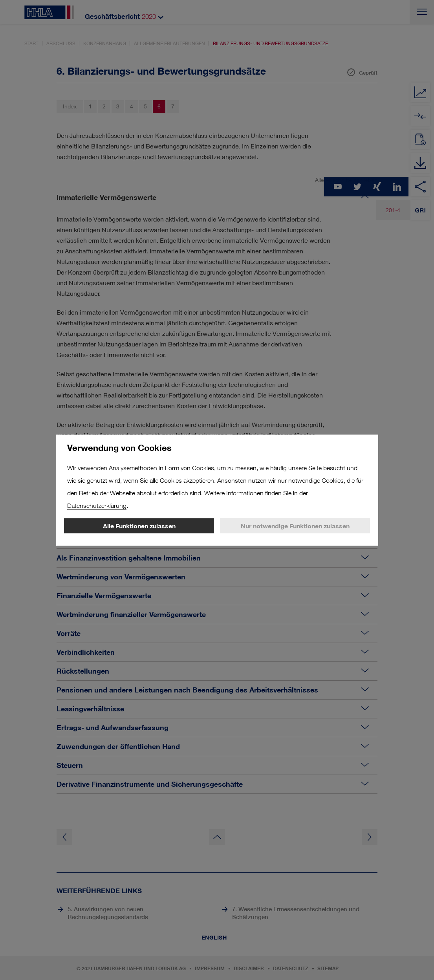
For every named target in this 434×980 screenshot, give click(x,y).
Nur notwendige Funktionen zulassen (295, 526)
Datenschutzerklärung (97, 505)
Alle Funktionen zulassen (139, 526)
